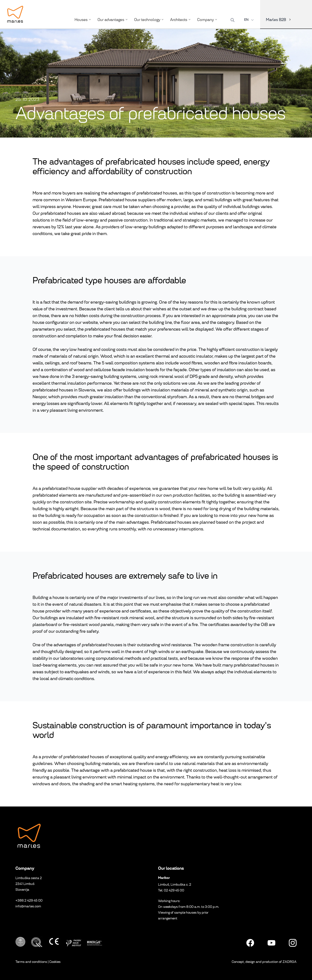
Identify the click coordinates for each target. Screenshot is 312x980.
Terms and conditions (31, 962)
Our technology (149, 20)
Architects (181, 20)
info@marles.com (28, 906)
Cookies (55, 962)
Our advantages (113, 20)
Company (208, 20)
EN (250, 20)
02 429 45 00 (174, 890)
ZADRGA (290, 962)
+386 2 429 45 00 (29, 900)
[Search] (233, 20)
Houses (83, 20)
